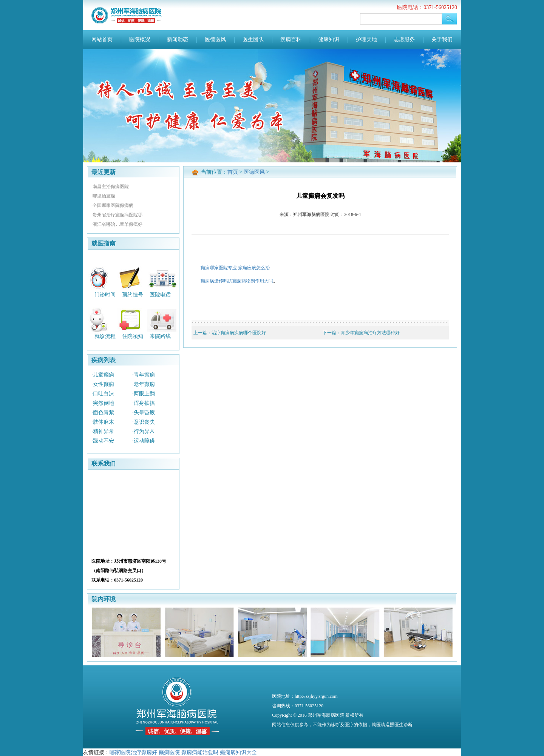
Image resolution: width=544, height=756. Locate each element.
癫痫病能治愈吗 (200, 752)
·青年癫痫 (144, 375)
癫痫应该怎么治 (254, 268)
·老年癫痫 (144, 384)
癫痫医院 (169, 752)
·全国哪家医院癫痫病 (112, 205)
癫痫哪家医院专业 (219, 268)
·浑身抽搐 (144, 403)
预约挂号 (133, 294)
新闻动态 (178, 39)
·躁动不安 (103, 441)
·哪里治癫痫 (103, 196)
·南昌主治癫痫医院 (110, 187)
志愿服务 (404, 39)
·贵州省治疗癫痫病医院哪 (117, 215)
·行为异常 (144, 431)
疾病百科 (291, 39)
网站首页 (102, 39)
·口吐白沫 (103, 394)
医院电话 (160, 294)
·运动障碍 (144, 441)
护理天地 (366, 39)
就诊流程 (105, 336)
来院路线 (160, 336)
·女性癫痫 (103, 384)
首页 (233, 172)
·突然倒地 (103, 403)
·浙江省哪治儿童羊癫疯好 (117, 224)
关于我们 (442, 39)
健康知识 (329, 39)
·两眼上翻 (144, 394)
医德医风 (215, 39)
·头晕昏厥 (144, 413)
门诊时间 (105, 294)
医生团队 (253, 39)
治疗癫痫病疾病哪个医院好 (239, 333)
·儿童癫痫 (103, 375)
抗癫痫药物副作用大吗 (250, 281)
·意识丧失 (144, 422)
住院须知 (133, 336)
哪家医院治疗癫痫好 (133, 752)
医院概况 (140, 39)
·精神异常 (103, 431)
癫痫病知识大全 (238, 752)
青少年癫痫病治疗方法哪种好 (370, 333)
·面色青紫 (103, 413)
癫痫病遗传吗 (214, 281)
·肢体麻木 (103, 422)
